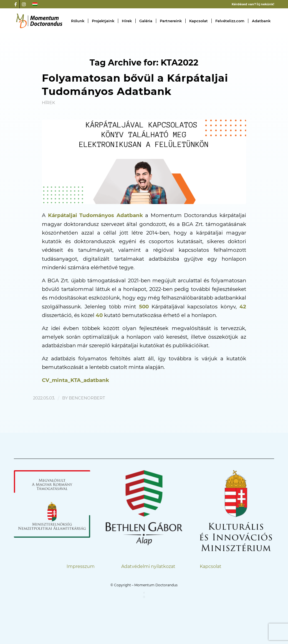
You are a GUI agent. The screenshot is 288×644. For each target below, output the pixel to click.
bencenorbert (87, 398)
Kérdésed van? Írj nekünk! (253, 4)
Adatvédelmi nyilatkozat (148, 566)
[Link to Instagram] (24, 4)
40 (99, 315)
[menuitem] (78, 21)
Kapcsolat (211, 566)
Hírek (48, 103)
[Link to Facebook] (15, 4)
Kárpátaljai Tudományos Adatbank (95, 215)
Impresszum (81, 566)
